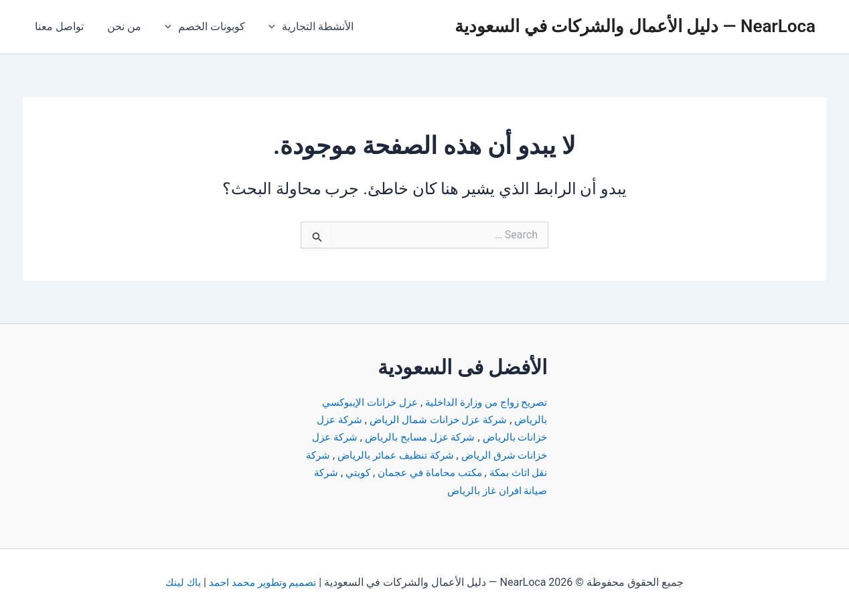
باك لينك (181, 582)
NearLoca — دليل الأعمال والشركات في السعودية (635, 26)
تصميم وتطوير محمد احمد (263, 582)
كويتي (315, 472)
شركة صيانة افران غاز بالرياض (475, 490)
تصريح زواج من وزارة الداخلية (482, 402)
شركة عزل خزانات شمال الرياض (433, 419)
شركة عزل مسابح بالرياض (413, 437)
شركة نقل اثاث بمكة (497, 472)
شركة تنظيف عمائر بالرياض (365, 455)
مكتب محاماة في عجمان (390, 472)
